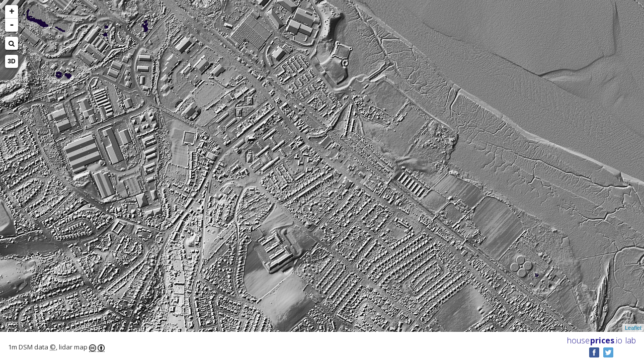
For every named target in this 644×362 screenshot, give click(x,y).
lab (631, 340)
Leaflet (633, 328)
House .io (595, 340)
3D (11, 61)
